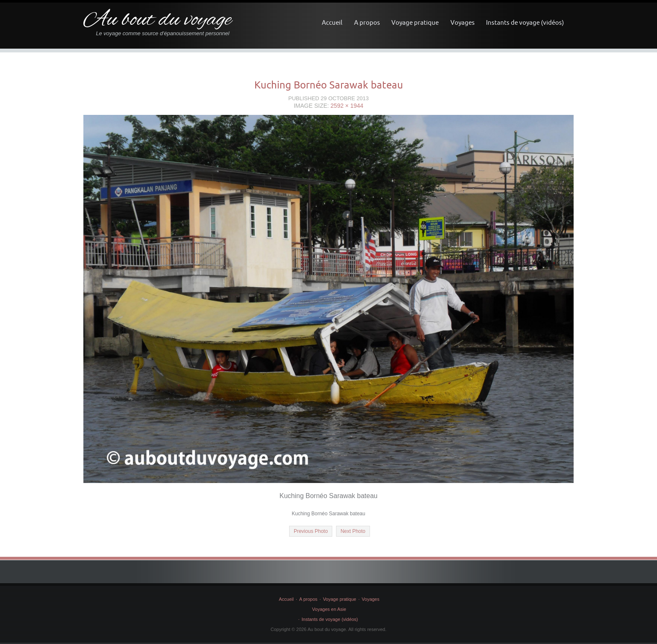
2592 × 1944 (347, 106)
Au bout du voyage (157, 20)
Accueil (332, 22)
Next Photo (353, 531)
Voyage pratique (415, 22)
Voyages (463, 22)
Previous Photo (311, 531)
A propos (367, 22)
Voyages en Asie (329, 609)
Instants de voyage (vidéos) (525, 22)
